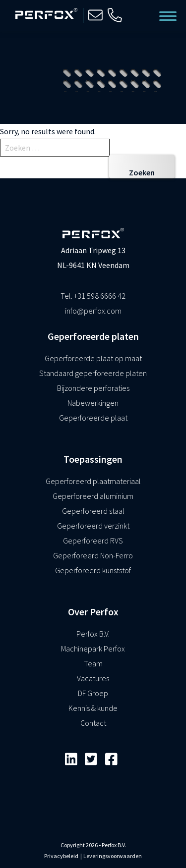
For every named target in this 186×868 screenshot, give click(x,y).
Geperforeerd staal (93, 511)
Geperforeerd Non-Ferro (93, 555)
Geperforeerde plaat (93, 418)
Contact (93, 723)
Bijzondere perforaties (93, 388)
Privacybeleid (61, 856)
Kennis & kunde (93, 708)
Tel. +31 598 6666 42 (93, 296)
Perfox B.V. (93, 634)
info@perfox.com (93, 311)
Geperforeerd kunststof (93, 570)
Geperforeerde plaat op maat (93, 358)
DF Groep (93, 693)
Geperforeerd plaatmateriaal (93, 481)
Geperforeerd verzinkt (93, 526)
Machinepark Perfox (93, 649)
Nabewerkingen (93, 403)
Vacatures (93, 678)
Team (93, 663)
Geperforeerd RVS (93, 541)
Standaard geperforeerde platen (93, 373)
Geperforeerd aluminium (93, 496)
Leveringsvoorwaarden (113, 856)
